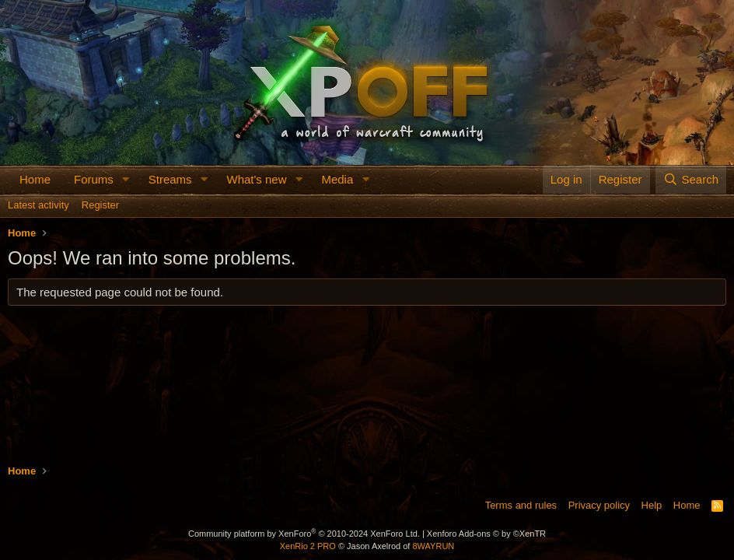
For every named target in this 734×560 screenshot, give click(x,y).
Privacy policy (599, 505)
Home (35, 179)
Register (100, 205)
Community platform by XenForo (304, 534)
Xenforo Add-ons (486, 534)
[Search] (691, 179)
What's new (256, 179)
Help (652, 505)
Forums (94, 179)
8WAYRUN (433, 546)
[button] (126, 179)
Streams (170, 179)
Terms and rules (521, 505)
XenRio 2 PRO (308, 546)
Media (337, 179)
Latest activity (38, 205)
